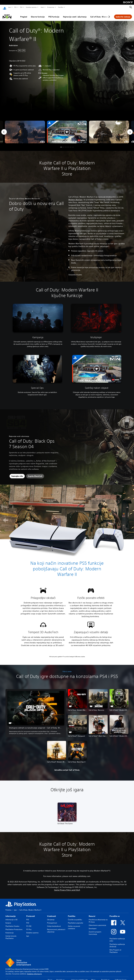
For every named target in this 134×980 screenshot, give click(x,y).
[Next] (130, 129)
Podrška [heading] (72, 914)
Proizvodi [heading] (31, 914)
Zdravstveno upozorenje (97, 923)
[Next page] (109, 14)
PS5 (15, 7)
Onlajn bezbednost (54, 924)
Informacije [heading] (11, 914)
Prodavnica (51, 7)
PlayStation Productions (14, 927)
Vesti (42, 7)
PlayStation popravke (76, 920)
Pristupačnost (52, 920)
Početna (8, 907)
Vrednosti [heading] (51, 914)
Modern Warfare (75, 197)
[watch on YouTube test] (81, 138)
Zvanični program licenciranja (95, 930)
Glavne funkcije (38, 14)
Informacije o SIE (11, 917)
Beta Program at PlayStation (115, 949)
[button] (67, 130)
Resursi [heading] (92, 914)
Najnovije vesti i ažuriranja (75, 14)
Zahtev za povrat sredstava (74, 925)
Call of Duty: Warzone (100, 14)
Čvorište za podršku (75, 917)
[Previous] (4, 129)
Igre (9, 7)
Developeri (93, 926)
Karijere (8, 920)
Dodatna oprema (31, 7)
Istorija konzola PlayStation (11, 935)
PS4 (21, 7)
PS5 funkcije (54, 14)
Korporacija (10, 930)
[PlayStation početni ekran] (5, 7)
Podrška (61, 7)
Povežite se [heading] (115, 914)
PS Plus (29, 927)
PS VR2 (29, 924)
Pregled (24, 14)
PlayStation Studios (12, 924)
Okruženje (51, 917)
